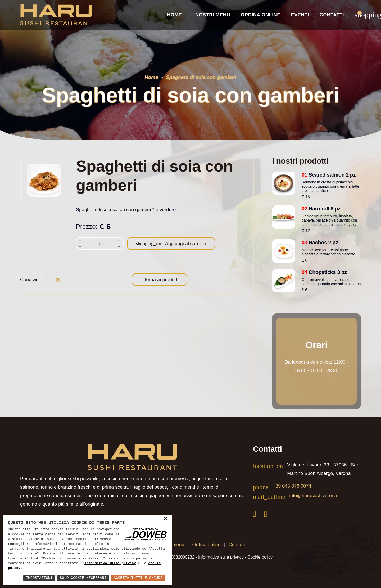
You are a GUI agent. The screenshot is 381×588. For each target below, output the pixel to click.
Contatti (332, 15)
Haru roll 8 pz (321, 209)
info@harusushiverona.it (315, 496)
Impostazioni (39, 578)
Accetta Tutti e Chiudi (138, 578)
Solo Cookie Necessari (83, 578)
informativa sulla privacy (110, 563)
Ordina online (261, 15)
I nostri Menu (211, 15)
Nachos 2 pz (320, 243)
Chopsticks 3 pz (324, 272)
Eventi (300, 15)
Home (174, 15)
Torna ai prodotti (161, 280)
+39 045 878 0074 (292, 486)
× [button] (166, 519)
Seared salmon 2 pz (329, 175)
